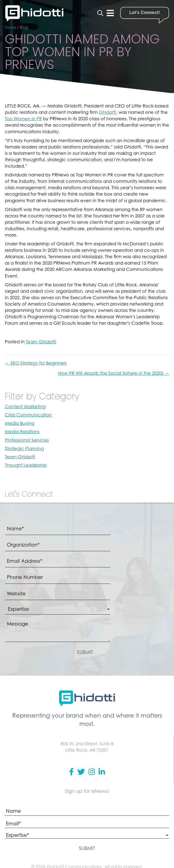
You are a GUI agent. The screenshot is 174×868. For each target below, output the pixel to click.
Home (11, 27)
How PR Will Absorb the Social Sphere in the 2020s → (114, 373)
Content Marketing (25, 407)
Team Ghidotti (41, 342)
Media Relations (22, 432)
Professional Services (27, 440)
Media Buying (20, 423)
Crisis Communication (28, 415)
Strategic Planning (24, 448)
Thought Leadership (26, 465)
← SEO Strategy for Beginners (36, 363)
